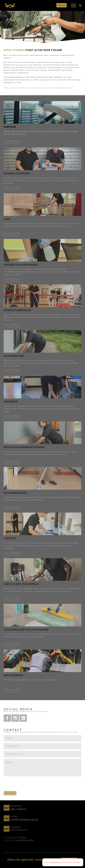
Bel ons (62, 5)
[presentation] (26, 785)
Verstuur (10, 794)
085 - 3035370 (18, 810)
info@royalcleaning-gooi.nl (25, 821)
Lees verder (12, 142)
